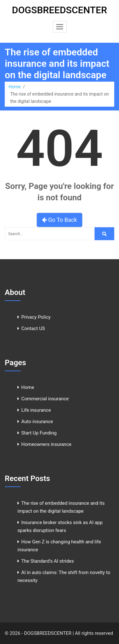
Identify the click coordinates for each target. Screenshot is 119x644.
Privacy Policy (36, 317)
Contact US (33, 328)
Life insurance (36, 410)
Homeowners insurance (46, 444)
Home (15, 87)
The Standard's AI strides (48, 561)
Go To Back (59, 220)
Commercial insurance (45, 399)
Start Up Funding (39, 433)
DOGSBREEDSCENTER (60, 10)
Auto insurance (37, 422)
